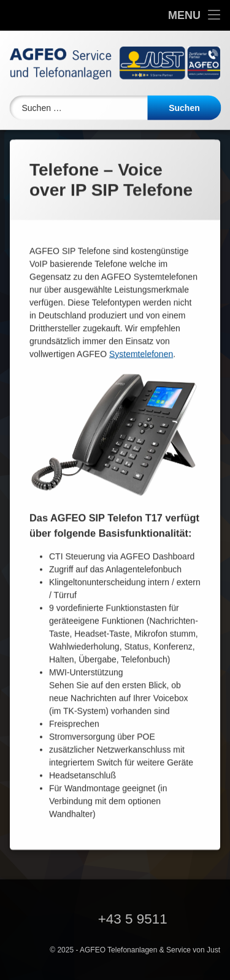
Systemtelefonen (141, 326)
